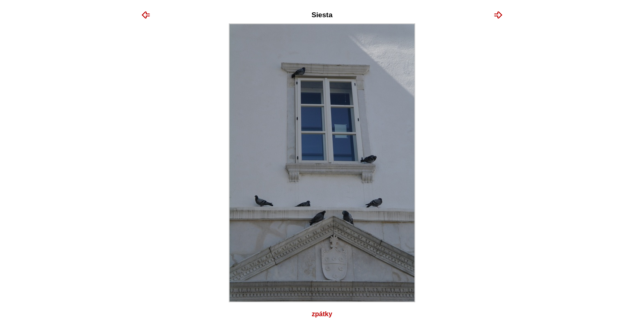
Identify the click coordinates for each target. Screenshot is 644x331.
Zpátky (322, 314)
